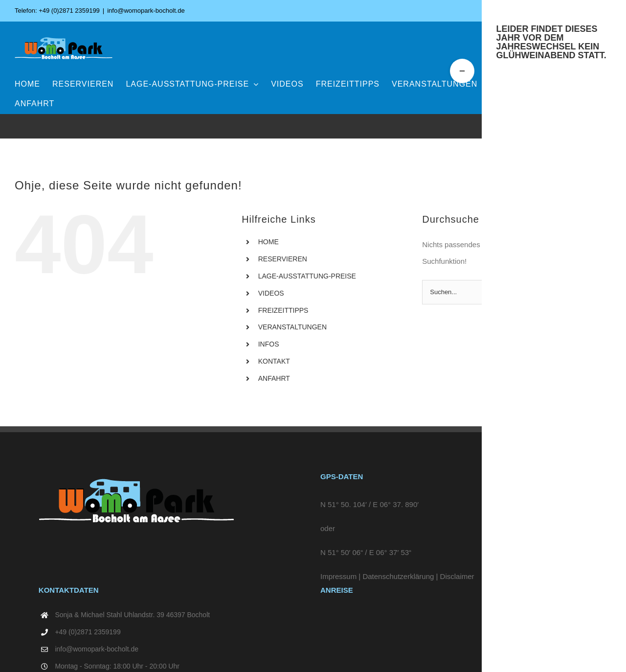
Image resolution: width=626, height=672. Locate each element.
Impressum (338, 576)
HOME (268, 242)
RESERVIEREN (283, 259)
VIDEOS (271, 293)
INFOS (269, 344)
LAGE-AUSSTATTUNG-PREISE (307, 276)
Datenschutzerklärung (398, 576)
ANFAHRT (274, 378)
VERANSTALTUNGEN (292, 327)
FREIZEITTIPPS (283, 310)
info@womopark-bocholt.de (146, 11)
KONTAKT (274, 361)
